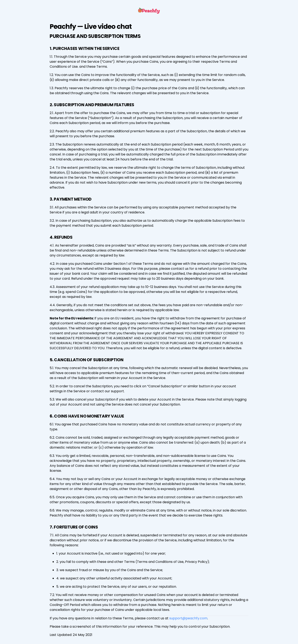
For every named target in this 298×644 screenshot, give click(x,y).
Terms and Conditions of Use (160, 562)
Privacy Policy (196, 562)
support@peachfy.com (188, 618)
